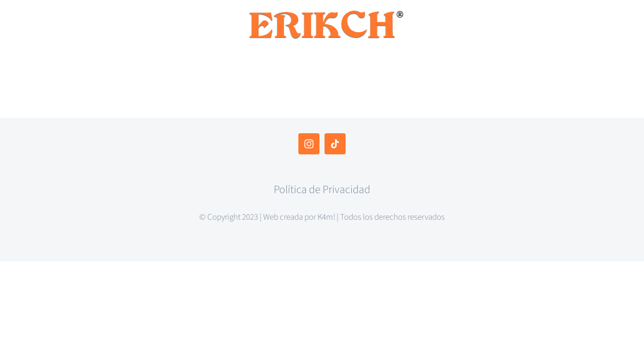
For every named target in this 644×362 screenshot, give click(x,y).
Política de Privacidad (322, 190)
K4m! (326, 217)
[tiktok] (335, 144)
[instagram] (309, 144)
